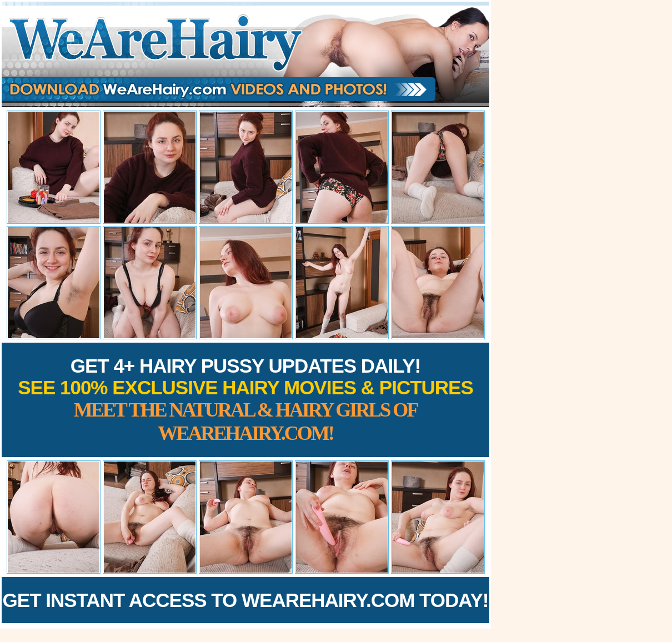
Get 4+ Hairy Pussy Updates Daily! (245, 400)
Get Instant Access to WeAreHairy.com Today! (246, 600)
